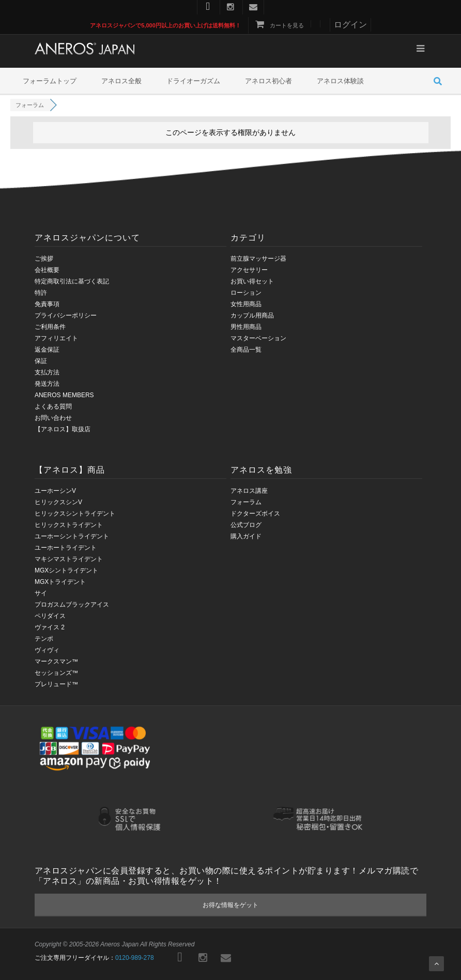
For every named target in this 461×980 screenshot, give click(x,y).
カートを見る (279, 25)
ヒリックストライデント (69, 525)
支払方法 (47, 372)
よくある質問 (53, 406)
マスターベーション (258, 338)
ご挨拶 (44, 259)
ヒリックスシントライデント (75, 514)
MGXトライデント (60, 582)
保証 (41, 361)
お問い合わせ (53, 418)
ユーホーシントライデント (72, 536)
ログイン (350, 25)
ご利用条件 (50, 327)
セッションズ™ (56, 673)
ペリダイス (50, 616)
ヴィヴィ (47, 650)
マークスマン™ (56, 661)
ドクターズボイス (255, 514)
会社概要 (47, 270)
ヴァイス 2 (50, 627)
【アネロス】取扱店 (63, 429)
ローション (246, 293)
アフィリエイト (56, 338)
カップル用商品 (252, 315)
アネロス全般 (121, 81)
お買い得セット (252, 281)
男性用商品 (246, 327)
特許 (41, 293)
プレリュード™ (56, 684)
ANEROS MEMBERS (64, 395)
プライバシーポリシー (66, 315)
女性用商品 (246, 304)
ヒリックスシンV (58, 502)
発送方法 (47, 384)
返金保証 (47, 350)
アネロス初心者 (268, 81)
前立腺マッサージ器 (258, 259)
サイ (41, 593)
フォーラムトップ (50, 81)
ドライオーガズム (193, 81)
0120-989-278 (135, 958)
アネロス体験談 (340, 81)
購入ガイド (246, 536)
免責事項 (47, 304)
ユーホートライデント (66, 548)
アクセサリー (249, 270)
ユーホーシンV (55, 491)
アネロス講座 (249, 491)
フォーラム (246, 502)
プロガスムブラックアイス (72, 605)
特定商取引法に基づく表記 (72, 281)
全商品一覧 (246, 350)
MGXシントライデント (66, 570)
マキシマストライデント (69, 559)
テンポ (44, 639)
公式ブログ (246, 525)
